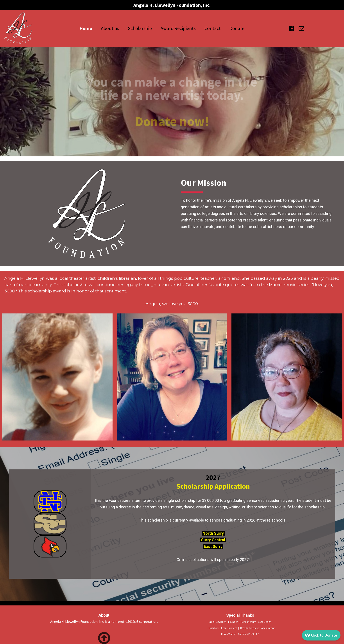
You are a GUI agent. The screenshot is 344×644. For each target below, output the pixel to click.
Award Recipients (178, 28)
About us (110, 28)
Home (86, 28)
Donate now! (172, 121)
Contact (213, 28)
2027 (213, 478)
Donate (237, 28)
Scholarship (140, 28)
